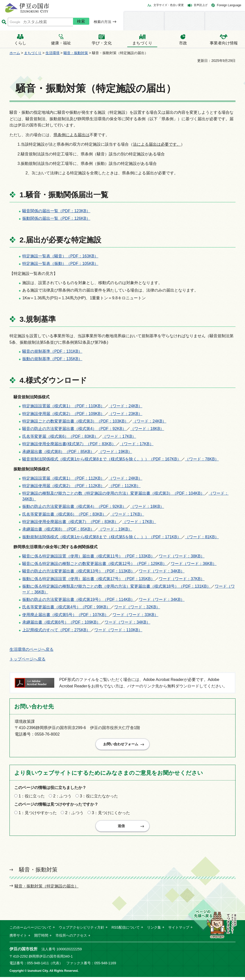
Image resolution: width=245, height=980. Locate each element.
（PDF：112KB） (124, 486)
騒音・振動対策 (76, 53)
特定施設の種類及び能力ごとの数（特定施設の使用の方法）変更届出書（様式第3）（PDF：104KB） (113, 493)
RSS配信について (126, 930)
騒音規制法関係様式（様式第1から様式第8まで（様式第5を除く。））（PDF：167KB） (102, 459)
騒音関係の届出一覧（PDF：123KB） (56, 211)
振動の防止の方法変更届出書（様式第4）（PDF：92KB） (74, 506)
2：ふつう (62, 798)
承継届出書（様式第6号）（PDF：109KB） (61, 622)
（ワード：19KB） (115, 452)
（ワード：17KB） (119, 436)
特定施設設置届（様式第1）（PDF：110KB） (63, 406)
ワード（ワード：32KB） (137, 607)
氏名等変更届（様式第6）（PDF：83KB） (60, 436)
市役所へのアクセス (71, 938)
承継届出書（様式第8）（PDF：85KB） (58, 452)
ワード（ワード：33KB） (135, 615)
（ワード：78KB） (202, 459)
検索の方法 (102, 22)
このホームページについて (30, 930)
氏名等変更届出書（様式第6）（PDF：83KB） (64, 514)
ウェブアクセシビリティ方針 (81, 930)
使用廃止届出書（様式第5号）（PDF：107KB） (65, 615)
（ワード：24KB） (125, 406)
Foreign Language (229, 5)
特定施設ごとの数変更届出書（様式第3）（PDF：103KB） (75, 421)
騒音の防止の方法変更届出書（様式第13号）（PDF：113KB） (78, 571)
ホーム (15, 53)
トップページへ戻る (27, 659)
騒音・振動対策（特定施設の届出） (46, 889)
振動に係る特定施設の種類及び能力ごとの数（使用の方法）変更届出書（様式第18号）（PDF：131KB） (116, 586)
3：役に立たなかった (99, 798)
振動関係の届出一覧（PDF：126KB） (56, 218)
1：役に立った (32, 798)
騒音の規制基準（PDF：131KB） (52, 351)
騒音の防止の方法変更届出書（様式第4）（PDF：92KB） (74, 429)
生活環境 (52, 53)
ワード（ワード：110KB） (118, 630)
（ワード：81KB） (202, 537)
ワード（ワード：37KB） (182, 579)
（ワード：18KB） (147, 429)
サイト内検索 (4, 22)
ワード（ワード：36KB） (194, 564)
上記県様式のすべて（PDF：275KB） (56, 630)
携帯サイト (18, 938)
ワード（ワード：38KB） (182, 556)
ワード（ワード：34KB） (162, 571)
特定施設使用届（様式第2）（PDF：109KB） (63, 414)
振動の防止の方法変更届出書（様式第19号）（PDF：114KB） (78, 599)
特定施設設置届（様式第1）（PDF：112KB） (63, 478)
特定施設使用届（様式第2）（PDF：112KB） (63, 486)
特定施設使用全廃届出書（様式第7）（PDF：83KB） (70, 522)
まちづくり (33, 53)
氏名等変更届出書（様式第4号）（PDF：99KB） (66, 607)
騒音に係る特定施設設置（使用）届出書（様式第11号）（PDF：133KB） (88, 556)
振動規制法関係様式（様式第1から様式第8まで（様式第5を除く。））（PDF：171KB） (102, 537)
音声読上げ (201, 5)
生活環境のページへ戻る (31, 649)
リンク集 (154, 930)
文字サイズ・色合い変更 (169, 5)
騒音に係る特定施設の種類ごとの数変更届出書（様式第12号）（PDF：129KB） (94, 564)
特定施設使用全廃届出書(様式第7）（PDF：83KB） (69, 444)
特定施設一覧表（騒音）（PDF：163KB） (60, 256)
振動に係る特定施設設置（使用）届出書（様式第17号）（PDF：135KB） (88, 579)
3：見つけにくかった (111, 814)
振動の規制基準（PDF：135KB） (52, 359)
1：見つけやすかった (38, 814)
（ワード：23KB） (125, 414)
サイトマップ (179, 930)
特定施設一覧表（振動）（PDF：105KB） (60, 264)
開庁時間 (41, 938)
